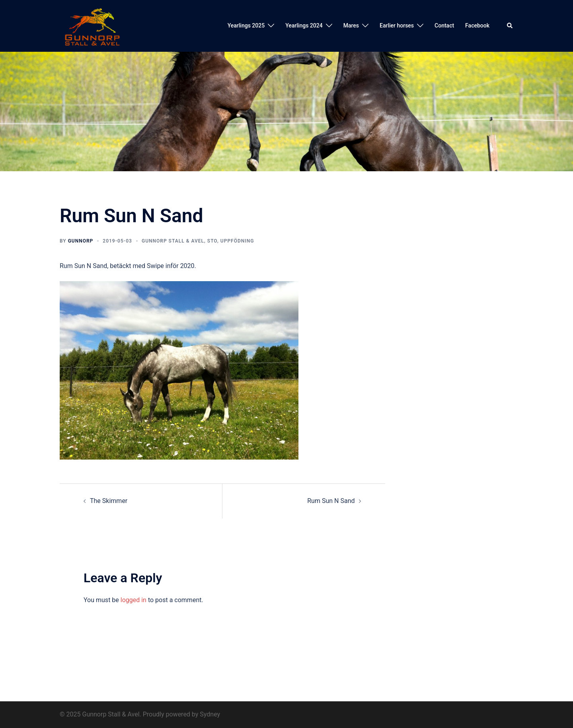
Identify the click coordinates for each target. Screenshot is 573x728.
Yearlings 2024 (304, 25)
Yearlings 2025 (246, 25)
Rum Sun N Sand (331, 501)
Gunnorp (81, 241)
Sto (212, 241)
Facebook (477, 25)
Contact (444, 25)
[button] (510, 26)
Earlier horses (397, 25)
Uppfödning (237, 241)
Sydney (210, 714)
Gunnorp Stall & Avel (173, 241)
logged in (134, 600)
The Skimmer (109, 501)
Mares (351, 25)
